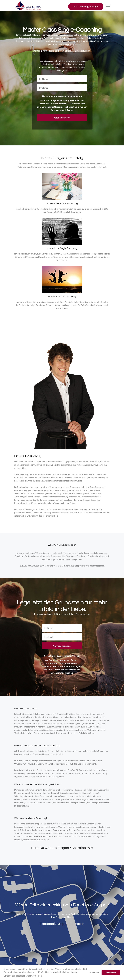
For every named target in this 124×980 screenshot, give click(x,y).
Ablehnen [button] (94, 973)
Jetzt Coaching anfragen (86, 7)
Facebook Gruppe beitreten (62, 924)
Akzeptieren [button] (111, 973)
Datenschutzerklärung (62, 110)
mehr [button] (40, 976)
